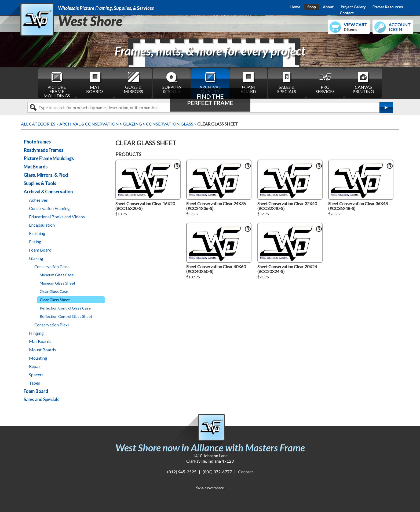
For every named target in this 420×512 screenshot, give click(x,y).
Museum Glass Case (57, 275)
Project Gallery (353, 7)
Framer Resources (388, 7)
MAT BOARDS (95, 82)
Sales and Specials (41, 399)
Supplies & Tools (40, 183)
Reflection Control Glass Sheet (66, 316)
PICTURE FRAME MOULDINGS (57, 84)
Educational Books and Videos (57, 217)
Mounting (38, 358)
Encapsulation (42, 225)
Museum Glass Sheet (58, 283)
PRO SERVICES (325, 82)
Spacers (36, 375)
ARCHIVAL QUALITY (210, 82)
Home (295, 7)
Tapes (34, 383)
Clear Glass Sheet (55, 300)
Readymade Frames (43, 150)
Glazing (36, 258)
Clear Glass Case (54, 291)
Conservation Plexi (52, 325)
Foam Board (40, 250)
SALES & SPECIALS (287, 82)
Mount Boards (42, 350)
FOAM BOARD (248, 82)
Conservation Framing (49, 208)
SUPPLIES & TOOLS (172, 82)
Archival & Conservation (48, 192)
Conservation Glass (52, 267)
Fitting (35, 242)
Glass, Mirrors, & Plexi (46, 175)
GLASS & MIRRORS (133, 82)
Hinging (36, 333)
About (328, 7)
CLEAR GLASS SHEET (218, 124)
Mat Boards (36, 167)
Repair (35, 366)
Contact (347, 13)
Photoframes (37, 142)
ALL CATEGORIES (38, 124)
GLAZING (132, 124)
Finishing (37, 233)
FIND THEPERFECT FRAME (210, 100)
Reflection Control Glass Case (65, 308)
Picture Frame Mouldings (49, 158)
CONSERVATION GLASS (170, 124)
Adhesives (38, 200)
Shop (312, 7)
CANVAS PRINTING (363, 82)
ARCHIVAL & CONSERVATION (89, 124)
